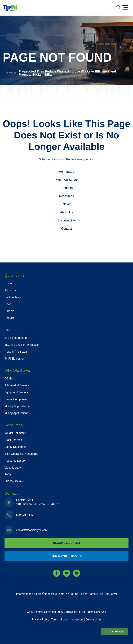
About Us (66, 212)
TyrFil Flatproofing (16, 338)
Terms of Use (59, 620)
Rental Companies (16, 399)
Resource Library (15, 461)
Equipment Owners (16, 392)
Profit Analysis (13, 440)
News (66, 204)
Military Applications (17, 406)
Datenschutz (93, 620)
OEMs (8, 378)
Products (66, 188)
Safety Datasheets (16, 447)
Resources (66, 196)
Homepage (66, 172)
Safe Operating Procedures (21, 454)
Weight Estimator (15, 433)
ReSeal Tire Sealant (17, 352)
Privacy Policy (41, 620)
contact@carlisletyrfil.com (32, 530)
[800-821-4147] (9, 515)
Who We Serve (67, 180)
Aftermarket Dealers (17, 385)
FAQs (8, 475)
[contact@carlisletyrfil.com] (9, 530)
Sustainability (66, 220)
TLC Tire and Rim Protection (22, 345)
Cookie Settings (114, 631)
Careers (9, 311)
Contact (66, 229)
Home (9, 73)
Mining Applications (16, 413)
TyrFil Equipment (15, 359)
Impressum (77, 620)
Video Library (13, 468)
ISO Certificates (14, 481)
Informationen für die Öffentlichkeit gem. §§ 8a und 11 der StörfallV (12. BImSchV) (66, 594)
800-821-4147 (25, 515)
